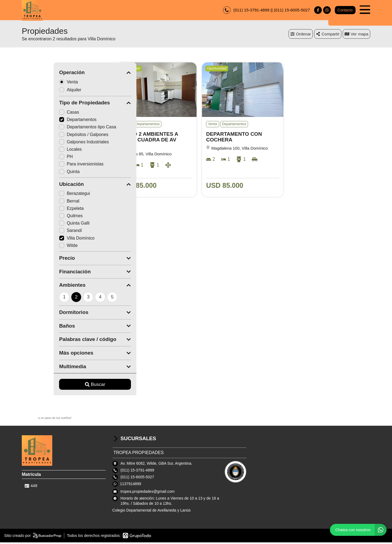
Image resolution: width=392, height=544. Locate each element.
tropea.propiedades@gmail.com (148, 493)
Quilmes (39, 217)
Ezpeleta (39, 210)
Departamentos (46, 121)
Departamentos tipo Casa (56, 129)
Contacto (345, 11)
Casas (37, 114)
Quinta (37, 173)
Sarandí (39, 232)
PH (34, 158)
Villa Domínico (45, 239)
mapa (356, 35)
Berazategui (43, 195)
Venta (38, 83)
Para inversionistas (49, 166)
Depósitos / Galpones (52, 136)
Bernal (37, 202)
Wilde (36, 247)
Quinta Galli (42, 225)
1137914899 (131, 485)
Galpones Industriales (52, 143)
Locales (39, 151)
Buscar (63, 386)
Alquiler (40, 91)
